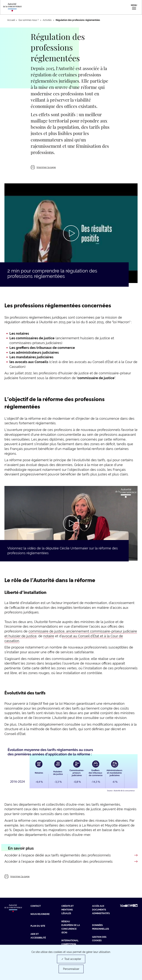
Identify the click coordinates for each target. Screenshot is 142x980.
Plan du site (38, 926)
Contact (36, 906)
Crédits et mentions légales (67, 910)
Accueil (11, 20)
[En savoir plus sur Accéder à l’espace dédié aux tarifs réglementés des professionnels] (71, 855)
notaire (49, 636)
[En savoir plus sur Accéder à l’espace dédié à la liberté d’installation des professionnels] (71, 862)
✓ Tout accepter (71, 959)
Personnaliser (71, 969)
